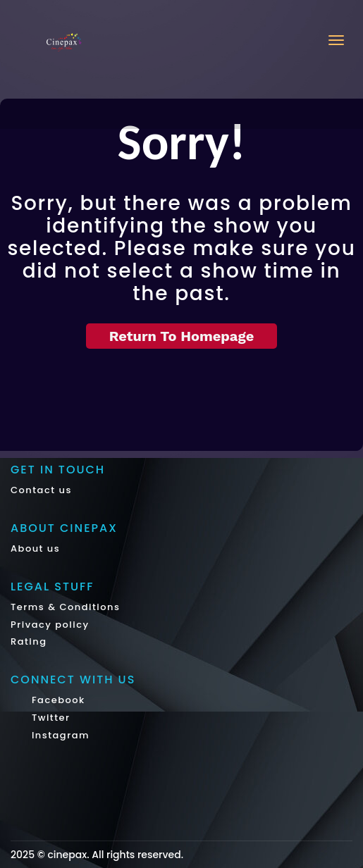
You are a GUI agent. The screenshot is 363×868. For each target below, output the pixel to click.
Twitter (49, 718)
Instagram (59, 735)
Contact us (41, 490)
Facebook (57, 700)
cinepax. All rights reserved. (115, 855)
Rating (29, 641)
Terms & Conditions (65, 607)
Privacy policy (50, 625)
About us (35, 548)
